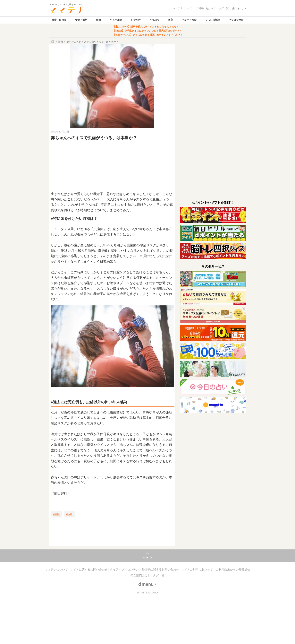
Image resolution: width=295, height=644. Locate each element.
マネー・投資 (189, 20)
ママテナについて (57, 569)
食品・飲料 (81, 20)
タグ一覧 (159, 575)
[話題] (69, 514)
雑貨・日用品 (59, 20)
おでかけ (136, 20)
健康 (99, 20)
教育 (170, 20)
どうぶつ (154, 20)
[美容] (56, 514)
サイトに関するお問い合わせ (89, 569)
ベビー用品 (116, 20)
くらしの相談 (212, 20)
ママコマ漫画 (236, 20)
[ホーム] (53, 42)
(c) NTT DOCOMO (147, 593)
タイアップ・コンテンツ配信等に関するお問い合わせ (145, 569)
